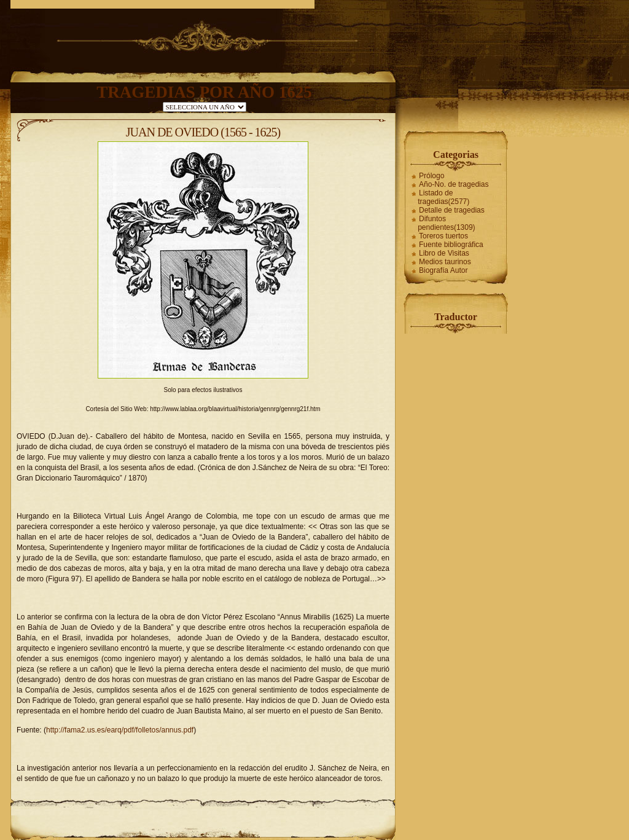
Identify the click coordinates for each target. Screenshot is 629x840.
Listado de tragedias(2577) (443, 197)
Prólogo (432, 176)
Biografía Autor (443, 270)
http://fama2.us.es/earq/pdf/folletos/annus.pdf (120, 730)
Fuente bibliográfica (451, 245)
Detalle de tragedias (452, 210)
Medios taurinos (445, 262)
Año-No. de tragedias (454, 184)
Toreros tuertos (443, 236)
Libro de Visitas (444, 253)
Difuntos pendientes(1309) (446, 223)
